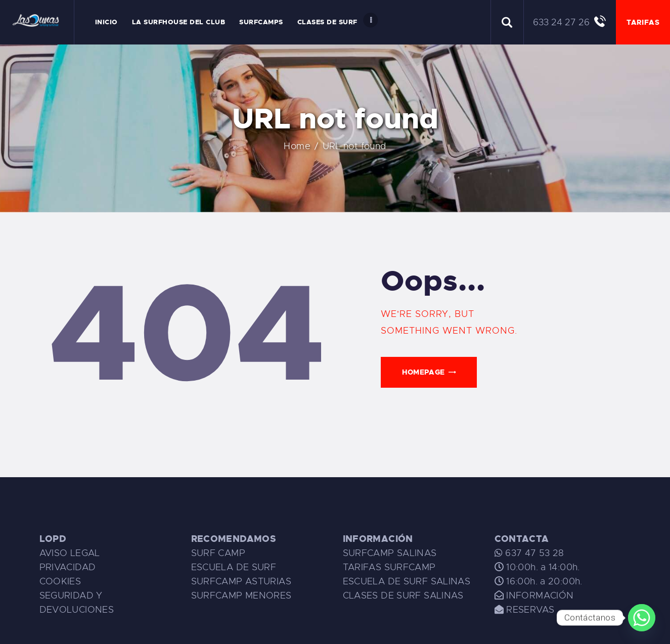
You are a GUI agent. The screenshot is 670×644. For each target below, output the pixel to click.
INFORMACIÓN (540, 595)
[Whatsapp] (642, 618)
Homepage (423, 372)
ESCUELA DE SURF (234, 567)
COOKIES (60, 581)
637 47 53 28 (533, 553)
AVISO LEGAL (70, 553)
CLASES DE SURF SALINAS (403, 595)
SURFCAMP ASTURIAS (241, 581)
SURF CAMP (218, 553)
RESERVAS (530, 610)
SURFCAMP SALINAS (390, 553)
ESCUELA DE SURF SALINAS (407, 581)
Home (316, 146)
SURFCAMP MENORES (241, 595)
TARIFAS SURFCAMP (389, 567)
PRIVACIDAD (68, 567)
